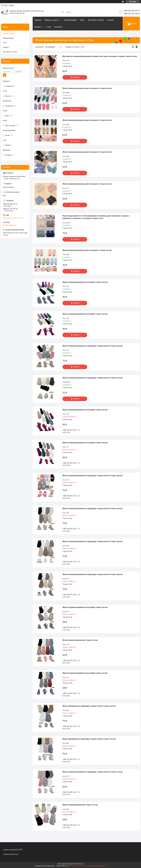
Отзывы (6, 47)
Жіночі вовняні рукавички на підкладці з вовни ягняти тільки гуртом (92, 346)
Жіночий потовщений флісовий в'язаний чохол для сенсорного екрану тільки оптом (100, 56)
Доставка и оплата (96, 20)
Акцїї (82, 20)
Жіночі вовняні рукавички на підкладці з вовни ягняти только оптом (93, 378)
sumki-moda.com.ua (11, 854)
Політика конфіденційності (97, 866)
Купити (77, 77)
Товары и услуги (51, 20)
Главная (38, 20)
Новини (38, 27)
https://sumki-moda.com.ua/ (13, 218)
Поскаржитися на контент (80, 866)
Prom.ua (81, 864)
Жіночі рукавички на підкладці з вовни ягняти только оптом (89, 706)
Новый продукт (70, 20)
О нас (49, 27)
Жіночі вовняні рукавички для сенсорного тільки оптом (87, 88)
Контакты (58, 27)
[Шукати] (63, 12)
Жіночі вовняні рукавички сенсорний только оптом (85, 282)
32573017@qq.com (10, 225)
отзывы (110, 20)
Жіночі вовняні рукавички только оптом (80, 640)
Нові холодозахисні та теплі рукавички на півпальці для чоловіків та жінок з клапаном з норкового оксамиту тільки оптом (96, 217)
